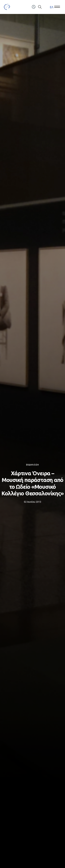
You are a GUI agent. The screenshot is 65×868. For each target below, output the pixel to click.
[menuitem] (52, 7)
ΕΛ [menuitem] (52, 7)
